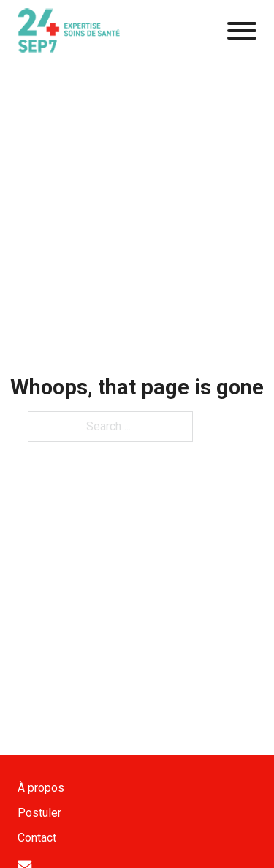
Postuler (39, 813)
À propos (41, 788)
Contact (37, 838)
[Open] (242, 31)
